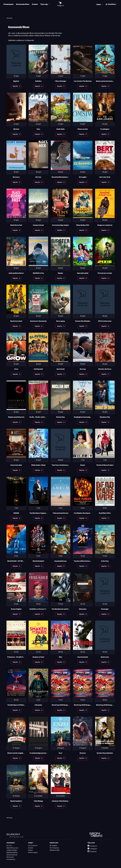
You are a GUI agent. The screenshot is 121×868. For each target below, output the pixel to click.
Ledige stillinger (12, 850)
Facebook (94, 846)
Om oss (9, 846)
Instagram (94, 849)
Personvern (10, 857)
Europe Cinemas (96, 835)
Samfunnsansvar (12, 855)
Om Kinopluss (54, 848)
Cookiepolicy (11, 859)
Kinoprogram (9, 4)
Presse (30, 850)
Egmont (15, 835)
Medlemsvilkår (55, 850)
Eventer (35, 4)
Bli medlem (53, 846)
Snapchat (93, 851)
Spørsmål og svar (12, 848)
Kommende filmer (23, 4)
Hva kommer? (33, 846)
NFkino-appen (33, 852)
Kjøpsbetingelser (12, 852)
